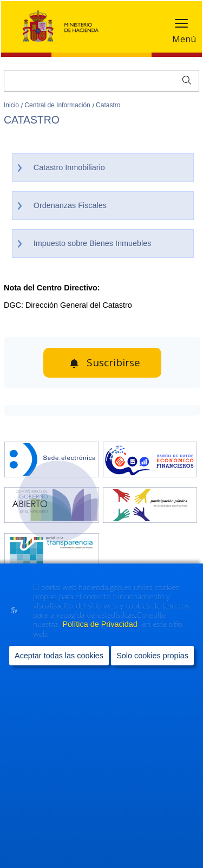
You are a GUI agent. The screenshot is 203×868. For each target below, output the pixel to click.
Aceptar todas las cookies (59, 656)
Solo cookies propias (152, 656)
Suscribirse (113, 362)
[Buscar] (101, 81)
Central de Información (58, 105)
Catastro (108, 105)
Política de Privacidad (101, 625)
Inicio (12, 105)
